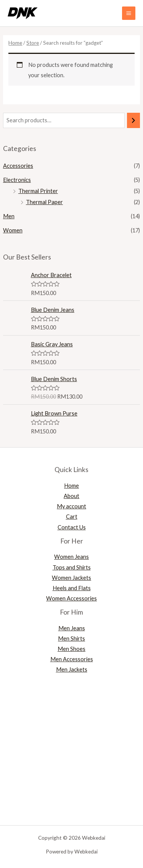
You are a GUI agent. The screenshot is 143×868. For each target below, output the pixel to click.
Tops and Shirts (72, 567)
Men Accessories (72, 659)
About (71, 496)
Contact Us (72, 527)
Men (9, 216)
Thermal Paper (44, 202)
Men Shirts (71, 638)
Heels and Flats (72, 588)
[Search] (134, 120)
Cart (72, 517)
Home (15, 43)
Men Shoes (71, 649)
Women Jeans (71, 557)
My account (71, 506)
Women (13, 230)
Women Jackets (71, 578)
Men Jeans (72, 628)
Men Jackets (72, 669)
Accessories (18, 166)
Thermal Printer (38, 191)
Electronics (17, 180)
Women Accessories (71, 598)
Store (33, 43)
